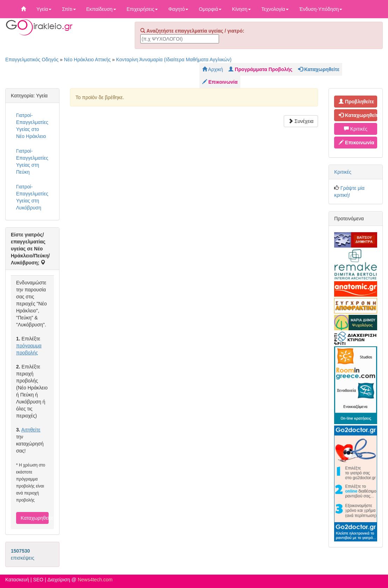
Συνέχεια (301, 121)
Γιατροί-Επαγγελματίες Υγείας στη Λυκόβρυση (32, 197)
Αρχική (213, 69)
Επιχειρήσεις (142, 9)
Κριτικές (356, 129)
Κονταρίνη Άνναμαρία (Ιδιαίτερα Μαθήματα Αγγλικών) (174, 60)
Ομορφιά (210, 9)
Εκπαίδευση (101, 9)
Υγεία (44, 9)
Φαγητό (178, 9)
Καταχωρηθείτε (35, 518)
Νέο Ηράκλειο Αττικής (87, 60)
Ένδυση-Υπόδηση (321, 9)
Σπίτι (69, 9)
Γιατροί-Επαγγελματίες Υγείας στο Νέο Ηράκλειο (32, 126)
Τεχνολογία (275, 9)
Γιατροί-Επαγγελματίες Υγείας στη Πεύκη (32, 161)
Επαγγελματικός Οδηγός (32, 60)
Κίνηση (241, 9)
